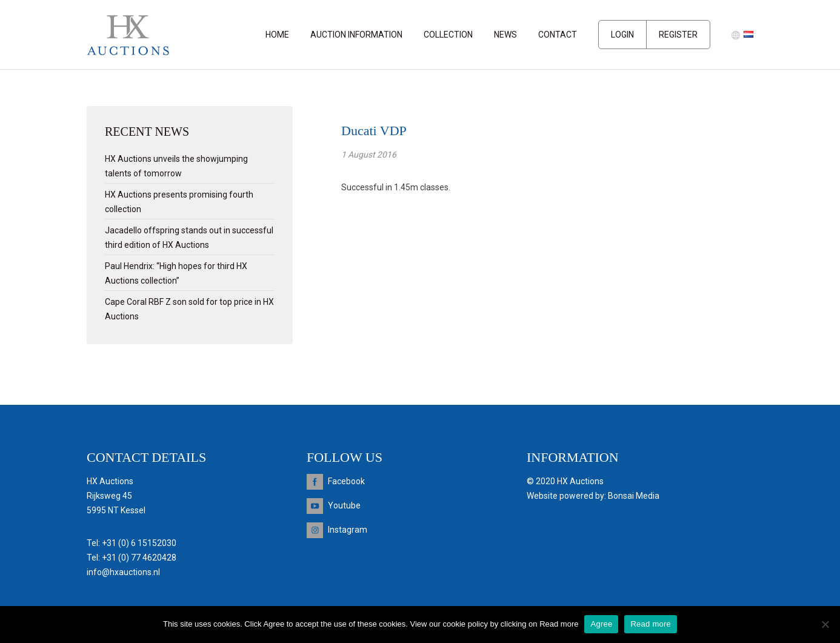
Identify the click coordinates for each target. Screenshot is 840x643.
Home (277, 35)
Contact (558, 35)
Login (622, 35)
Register (678, 35)
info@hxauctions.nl (123, 572)
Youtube (344, 505)
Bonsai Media (634, 496)
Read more (651, 624)
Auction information (356, 35)
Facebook (346, 481)
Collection (448, 35)
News (505, 35)
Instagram (348, 530)
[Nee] (825, 624)
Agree (601, 624)
